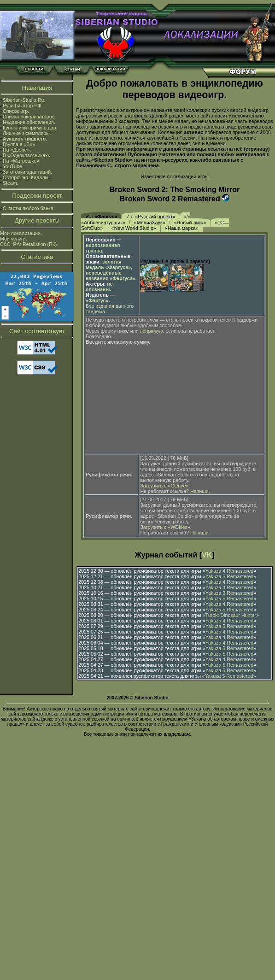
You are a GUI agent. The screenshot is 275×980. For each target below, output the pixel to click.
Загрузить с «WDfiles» (165, 527)
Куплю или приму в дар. (30, 128)
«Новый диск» (190, 223)
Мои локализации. (21, 233)
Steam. (11, 183)
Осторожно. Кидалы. (26, 177)
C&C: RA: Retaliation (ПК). (29, 244)
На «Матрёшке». (22, 161)
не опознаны (99, 287)
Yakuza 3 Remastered (230, 593)
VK (207, 555)
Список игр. (16, 111)
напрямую (152, 331)
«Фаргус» (97, 300)
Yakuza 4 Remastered (230, 571)
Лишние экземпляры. (27, 133)
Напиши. (200, 491)
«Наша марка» (182, 228)
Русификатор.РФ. (23, 106)
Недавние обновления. (29, 122)
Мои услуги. (14, 239)
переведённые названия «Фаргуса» (111, 276)
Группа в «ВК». (20, 144)
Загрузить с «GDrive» (164, 486)
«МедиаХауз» (150, 223)
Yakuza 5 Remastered (230, 576)
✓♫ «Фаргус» (101, 217)
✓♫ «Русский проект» (151, 217)
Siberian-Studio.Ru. (24, 100)
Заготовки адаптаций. (27, 172)
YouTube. (13, 166)
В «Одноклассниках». (27, 155)
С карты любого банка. (29, 208)
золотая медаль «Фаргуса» (108, 264)
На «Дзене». (17, 150)
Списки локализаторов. (29, 117)
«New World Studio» (134, 228)
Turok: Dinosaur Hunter (231, 615)
